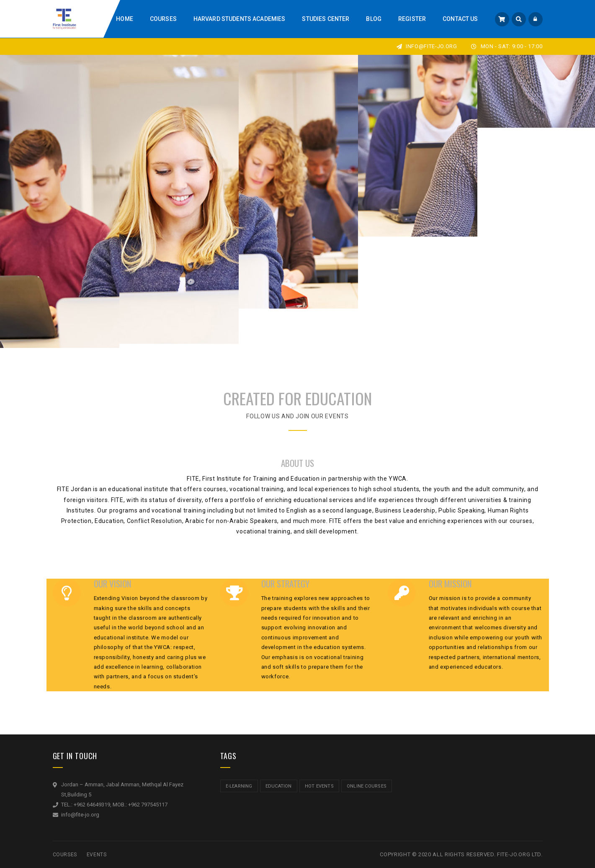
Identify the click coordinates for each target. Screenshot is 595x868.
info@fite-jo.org (427, 46)
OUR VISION (113, 584)
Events (97, 855)
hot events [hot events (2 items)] (319, 786)
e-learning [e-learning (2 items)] (239, 786)
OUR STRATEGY (285, 584)
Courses (65, 855)
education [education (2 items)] (279, 786)
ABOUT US (297, 463)
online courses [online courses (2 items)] (367, 786)
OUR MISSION (450, 584)
